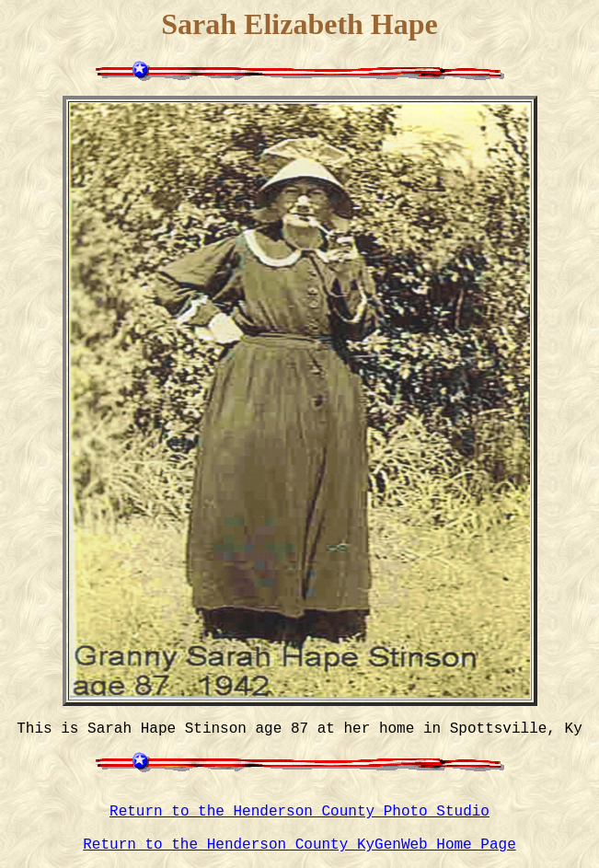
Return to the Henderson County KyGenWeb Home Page (299, 845)
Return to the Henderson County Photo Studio (299, 812)
